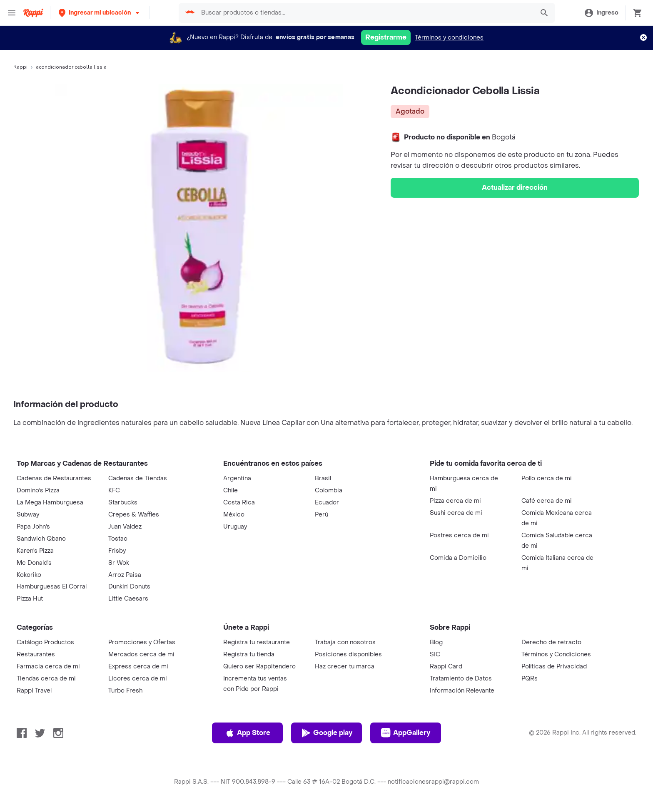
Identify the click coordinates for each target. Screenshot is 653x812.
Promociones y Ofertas (142, 642)
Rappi (20, 67)
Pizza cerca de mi (455, 501)
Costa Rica (239, 503)
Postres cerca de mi (459, 535)
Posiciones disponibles (348, 654)
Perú (322, 515)
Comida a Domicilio (458, 558)
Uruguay (235, 527)
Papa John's (33, 527)
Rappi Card (446, 667)
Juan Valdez (125, 527)
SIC (435, 654)
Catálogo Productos (45, 642)
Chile (231, 490)
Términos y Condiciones (556, 654)
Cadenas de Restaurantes (54, 478)
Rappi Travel (34, 691)
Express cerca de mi (138, 667)
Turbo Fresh (125, 691)
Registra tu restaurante (257, 642)
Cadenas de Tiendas (138, 478)
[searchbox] (365, 13)
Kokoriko (29, 575)
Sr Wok (119, 563)
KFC (114, 490)
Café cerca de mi (547, 501)
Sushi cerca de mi (456, 513)
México (234, 515)
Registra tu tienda (249, 654)
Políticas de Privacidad (554, 667)
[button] (100, 13)
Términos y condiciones (449, 38)
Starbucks (123, 503)
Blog (436, 642)
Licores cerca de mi (138, 679)
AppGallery (406, 733)
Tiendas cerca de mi (46, 679)
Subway (28, 515)
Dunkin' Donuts (129, 587)
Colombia (329, 490)
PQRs (530, 679)
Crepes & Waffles (134, 515)
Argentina (237, 478)
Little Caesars (128, 599)
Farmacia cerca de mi (48, 667)
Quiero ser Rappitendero (259, 667)
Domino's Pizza (38, 490)
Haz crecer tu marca (345, 667)
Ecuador (327, 503)
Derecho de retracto (551, 642)
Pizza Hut (30, 599)
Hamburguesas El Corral (52, 587)
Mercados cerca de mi (141, 654)
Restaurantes (36, 654)
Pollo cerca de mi (547, 478)
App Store (248, 733)
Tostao (118, 539)
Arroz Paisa (125, 575)
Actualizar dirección (515, 187)
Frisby (117, 551)
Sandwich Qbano (41, 539)
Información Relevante (462, 691)
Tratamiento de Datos (461, 679)
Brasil (323, 478)
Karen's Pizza (35, 551)
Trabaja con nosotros (345, 642)
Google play (327, 733)
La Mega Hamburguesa (50, 503)
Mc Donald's (34, 563)
